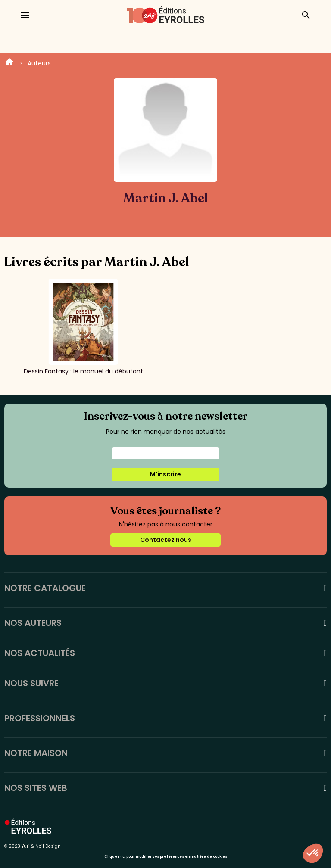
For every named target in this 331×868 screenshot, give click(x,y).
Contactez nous (166, 540)
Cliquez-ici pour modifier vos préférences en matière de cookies (166, 857)
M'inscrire (165, 474)
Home (9, 63)
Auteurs (39, 63)
